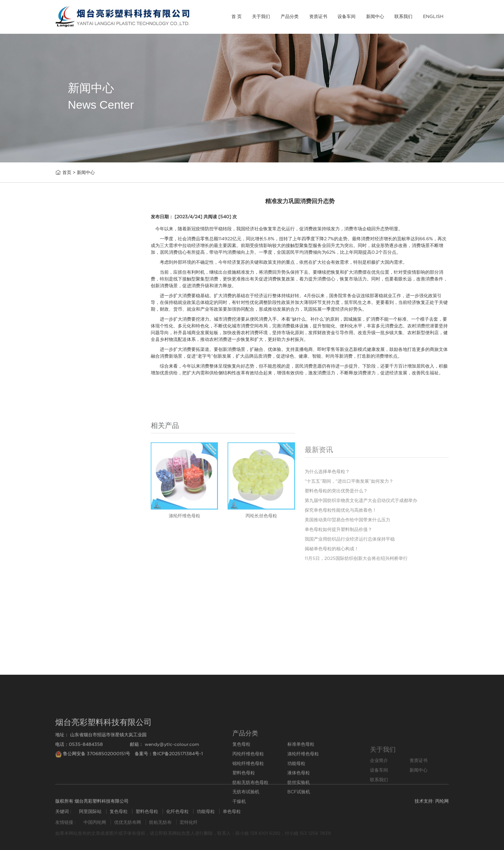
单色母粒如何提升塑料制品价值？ (338, 598)
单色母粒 (232, 816)
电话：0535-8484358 (79, 784)
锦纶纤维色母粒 (79, 320)
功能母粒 (72, 337)
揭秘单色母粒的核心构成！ (332, 617)
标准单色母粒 (76, 271)
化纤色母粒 (178, 816)
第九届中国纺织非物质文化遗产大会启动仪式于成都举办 (125, 626)
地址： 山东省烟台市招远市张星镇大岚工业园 (101, 775)
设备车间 (346, 16)
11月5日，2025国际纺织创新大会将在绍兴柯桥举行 (356, 627)
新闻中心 (375, 16)
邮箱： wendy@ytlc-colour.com (164, 784)
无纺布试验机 (76, 419)
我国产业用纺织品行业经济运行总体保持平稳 (350, 608)
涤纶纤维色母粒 (79, 304)
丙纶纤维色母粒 (79, 288)
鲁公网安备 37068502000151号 (93, 794)
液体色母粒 (74, 370)
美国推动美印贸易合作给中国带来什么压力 (110, 653)
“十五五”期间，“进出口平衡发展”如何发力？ (113, 586)
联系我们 (403, 16)
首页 (67, 173)
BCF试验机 (74, 435)
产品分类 (290, 16)
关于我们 (261, 16)
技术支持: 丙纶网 (432, 805)
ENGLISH (433, 16)
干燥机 (69, 452)
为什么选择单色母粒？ (89, 599)
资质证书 (318, 16)
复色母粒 (72, 255)
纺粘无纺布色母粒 (81, 386)
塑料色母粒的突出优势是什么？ (98, 613)
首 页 (237, 16)
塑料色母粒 (74, 353)
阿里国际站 (90, 816)
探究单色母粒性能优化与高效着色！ (103, 640)
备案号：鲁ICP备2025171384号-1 (169, 794)
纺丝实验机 (74, 402)
